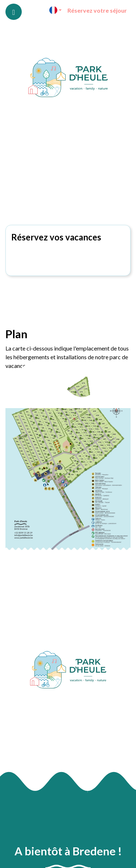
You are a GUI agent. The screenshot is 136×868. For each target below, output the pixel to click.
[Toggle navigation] (14, 12)
